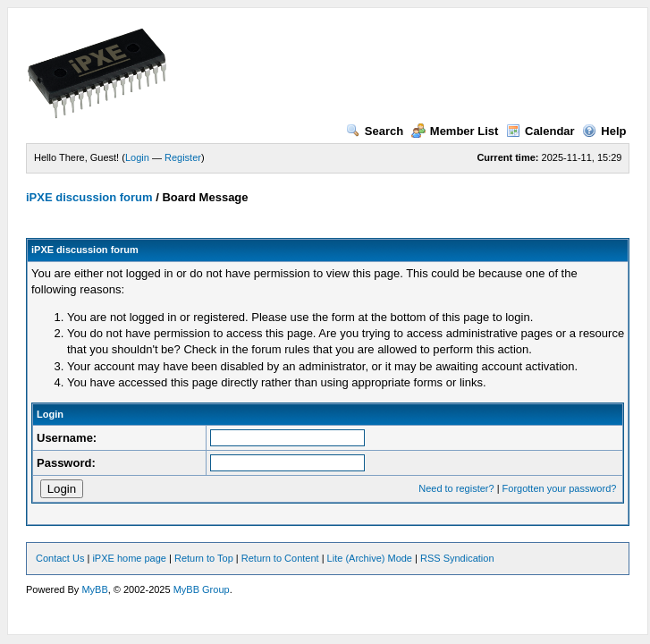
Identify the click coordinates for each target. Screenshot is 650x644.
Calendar (540, 131)
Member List (455, 131)
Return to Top (204, 558)
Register (183, 157)
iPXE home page (129, 558)
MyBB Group (202, 589)
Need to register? (456, 488)
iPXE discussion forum (89, 197)
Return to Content (280, 558)
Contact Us (60, 558)
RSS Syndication (457, 558)
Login (137, 157)
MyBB (94, 589)
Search (375, 131)
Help (604, 131)
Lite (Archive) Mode (370, 558)
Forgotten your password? (560, 488)
